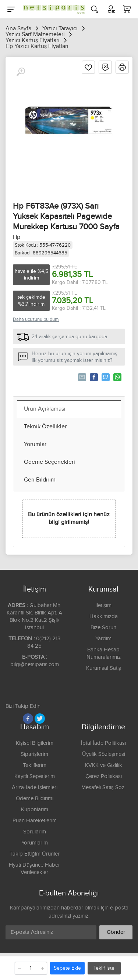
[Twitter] (40, 719)
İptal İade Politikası (103, 743)
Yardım (103, 639)
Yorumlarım (35, 843)
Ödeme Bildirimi (35, 799)
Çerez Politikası (104, 776)
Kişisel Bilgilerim (35, 743)
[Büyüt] (21, 72)
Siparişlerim (34, 754)
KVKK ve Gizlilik (104, 765)
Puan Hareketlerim (35, 821)
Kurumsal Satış (104, 668)
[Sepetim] (127, 9)
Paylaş (93, 377)
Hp (17, 237)
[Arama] (95, 9)
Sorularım (35, 832)
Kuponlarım (35, 810)
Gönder (116, 932)
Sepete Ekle (67, 968)
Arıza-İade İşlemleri (35, 787)
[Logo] (52, 9)
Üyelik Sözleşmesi (104, 754)
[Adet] (31, 968)
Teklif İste (104, 968)
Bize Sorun (103, 628)
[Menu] (11, 9)
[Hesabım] (111, 9)
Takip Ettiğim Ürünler (35, 854)
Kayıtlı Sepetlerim (35, 776)
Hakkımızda (104, 616)
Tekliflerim (35, 765)
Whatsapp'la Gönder (117, 377)
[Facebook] (28, 719)
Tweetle (105, 377)
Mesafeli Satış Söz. (103, 787)
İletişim (103, 605)
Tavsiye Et (82, 377)
